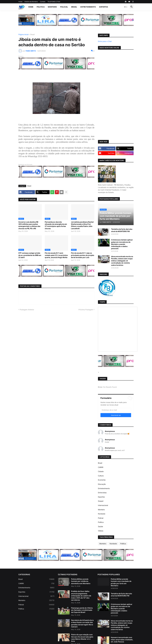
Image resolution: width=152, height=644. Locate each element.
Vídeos (101, 531)
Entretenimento (88, 7)
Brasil (74, 7)
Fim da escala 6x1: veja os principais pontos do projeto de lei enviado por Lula (83, 255)
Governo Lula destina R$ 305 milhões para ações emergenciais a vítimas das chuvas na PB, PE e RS (29, 225)
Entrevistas (102, 493)
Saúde (100, 526)
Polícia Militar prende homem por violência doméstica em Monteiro (81, 581)
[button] (126, 7)
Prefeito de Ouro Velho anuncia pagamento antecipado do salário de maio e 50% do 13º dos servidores (81, 596)
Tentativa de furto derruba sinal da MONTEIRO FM (122, 230)
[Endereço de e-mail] (116, 410)
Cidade (101, 471)
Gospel (101, 501)
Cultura (101, 476)
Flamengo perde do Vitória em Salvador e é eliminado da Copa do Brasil (82, 610)
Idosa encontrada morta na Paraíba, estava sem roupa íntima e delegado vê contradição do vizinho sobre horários (122, 261)
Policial (64, 7)
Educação (102, 484)
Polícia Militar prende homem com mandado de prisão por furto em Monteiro (121, 582)
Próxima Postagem (86, 310)
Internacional (103, 505)
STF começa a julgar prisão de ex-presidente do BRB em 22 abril (30, 255)
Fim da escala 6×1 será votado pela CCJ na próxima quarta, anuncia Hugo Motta (56, 255)
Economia (102, 480)
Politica (41, 7)
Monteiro (52, 7)
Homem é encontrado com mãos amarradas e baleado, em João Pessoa (122, 640)
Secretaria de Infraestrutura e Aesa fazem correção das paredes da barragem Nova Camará (82, 623)
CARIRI (101, 467)
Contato (43, 2)
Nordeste (102, 514)
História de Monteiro (31, 2)
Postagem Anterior (27, 310)
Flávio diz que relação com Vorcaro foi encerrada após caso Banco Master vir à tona (82, 638)
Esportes (104, 7)
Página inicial (23, 35)
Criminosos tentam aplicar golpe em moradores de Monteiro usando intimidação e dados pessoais (122, 244)
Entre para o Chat (105, 41)
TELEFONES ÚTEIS (54, 2)
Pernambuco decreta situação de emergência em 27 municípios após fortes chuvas (56, 225)
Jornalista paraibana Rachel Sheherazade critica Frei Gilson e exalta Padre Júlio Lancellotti (82, 225)
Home (20, 2)
